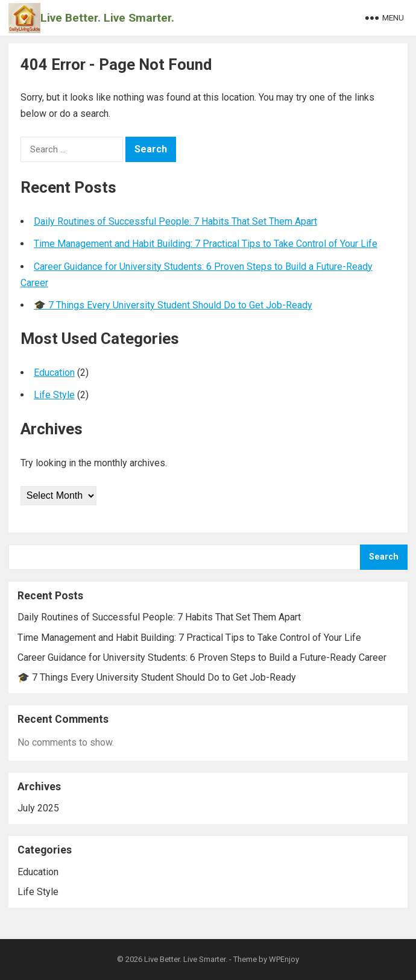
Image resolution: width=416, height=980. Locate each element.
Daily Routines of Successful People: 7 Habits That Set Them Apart (175, 221)
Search (384, 557)
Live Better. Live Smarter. (107, 18)
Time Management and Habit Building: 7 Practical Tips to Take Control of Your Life (206, 244)
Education (54, 373)
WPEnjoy (284, 959)
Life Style (54, 395)
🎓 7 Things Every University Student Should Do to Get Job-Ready (173, 305)
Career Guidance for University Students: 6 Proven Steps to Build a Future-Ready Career (202, 657)
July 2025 (38, 808)
